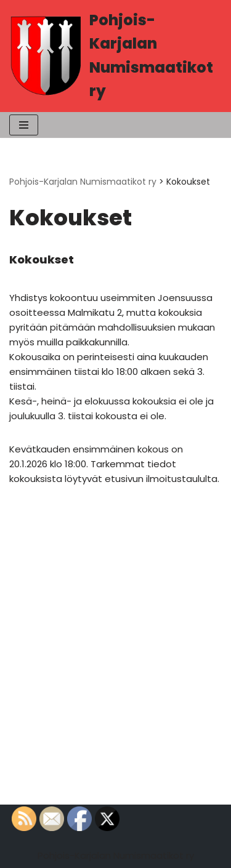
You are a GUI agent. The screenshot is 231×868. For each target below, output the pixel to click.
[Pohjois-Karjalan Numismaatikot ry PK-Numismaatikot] (115, 56)
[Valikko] (24, 125)
